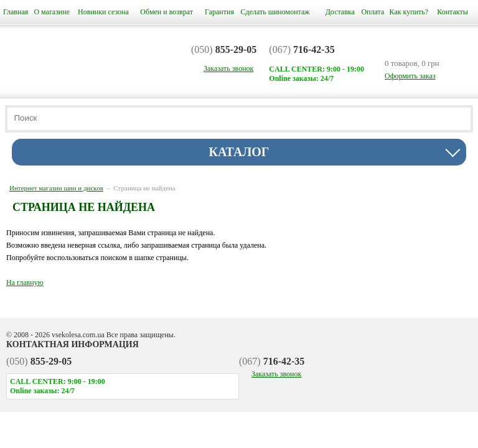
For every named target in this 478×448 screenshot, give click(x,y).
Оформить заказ (410, 76)
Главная (16, 12)
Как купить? (409, 12)
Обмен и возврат (166, 12)
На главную (25, 282)
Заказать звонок (276, 374)
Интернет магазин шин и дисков (56, 188)
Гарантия (219, 12)
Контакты (452, 12)
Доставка (340, 12)
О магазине (52, 12)
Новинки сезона (103, 12)
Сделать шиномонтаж (275, 12)
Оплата (373, 12)
